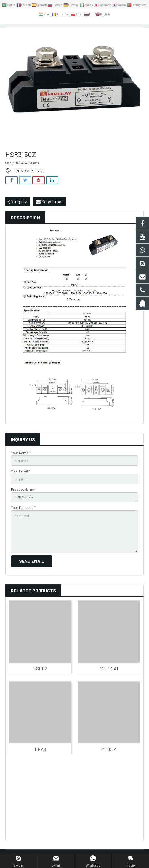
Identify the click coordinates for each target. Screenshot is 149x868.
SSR (29, 171)
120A (19, 171)
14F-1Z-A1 (109, 669)
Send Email (50, 201)
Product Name (23, 489)
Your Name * (21, 453)
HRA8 (40, 749)
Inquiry (18, 201)
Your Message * (23, 507)
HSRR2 (40, 669)
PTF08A (109, 749)
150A (39, 171)
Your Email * (20, 471)
